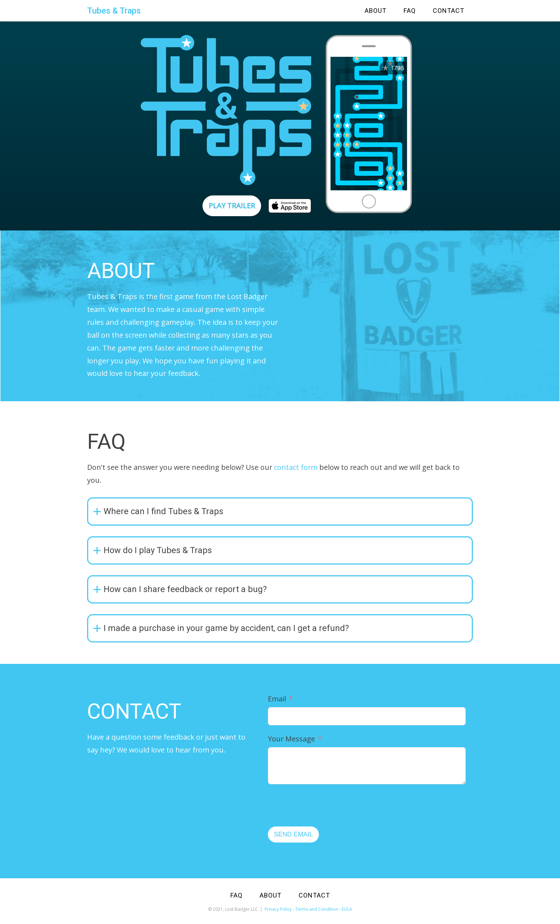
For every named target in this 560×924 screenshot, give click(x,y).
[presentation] (322, 805)
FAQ (410, 11)
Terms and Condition (317, 909)
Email (277, 699)
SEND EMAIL (293, 834)
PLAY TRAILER (232, 206)
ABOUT (376, 11)
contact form (296, 467)
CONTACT (449, 11)
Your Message (291, 739)
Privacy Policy (278, 909)
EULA (347, 909)
